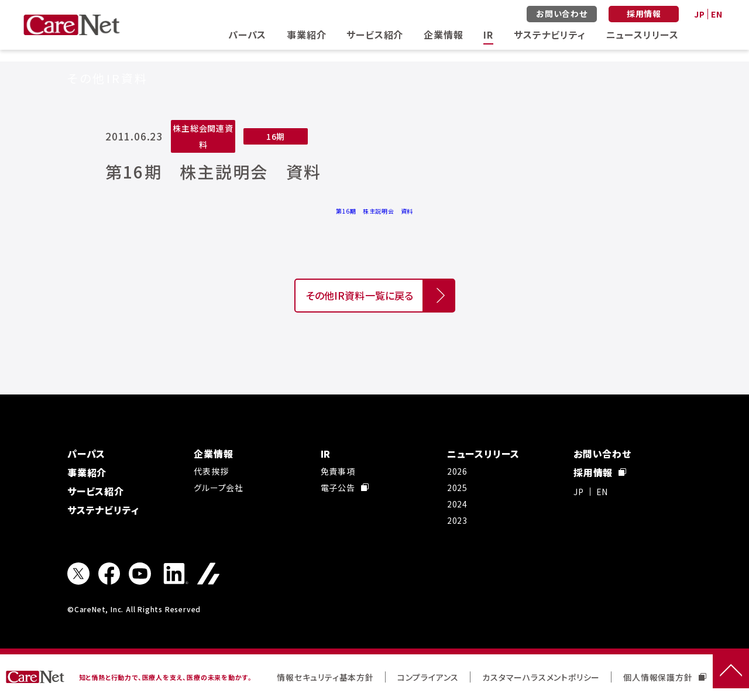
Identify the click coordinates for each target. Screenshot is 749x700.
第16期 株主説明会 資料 (374, 211)
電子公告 (345, 488)
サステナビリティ (549, 35)
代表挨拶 (211, 471)
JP (700, 14)
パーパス (247, 35)
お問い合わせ (562, 13)
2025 (457, 488)
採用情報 (644, 13)
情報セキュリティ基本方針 (325, 677)
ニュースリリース (643, 35)
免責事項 (338, 471)
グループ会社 (219, 488)
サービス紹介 (375, 35)
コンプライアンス (428, 677)
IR (488, 35)
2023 (457, 520)
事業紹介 (306, 35)
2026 (457, 471)
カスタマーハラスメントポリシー (541, 677)
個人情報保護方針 (664, 677)
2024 (457, 504)
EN (717, 14)
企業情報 (443, 35)
